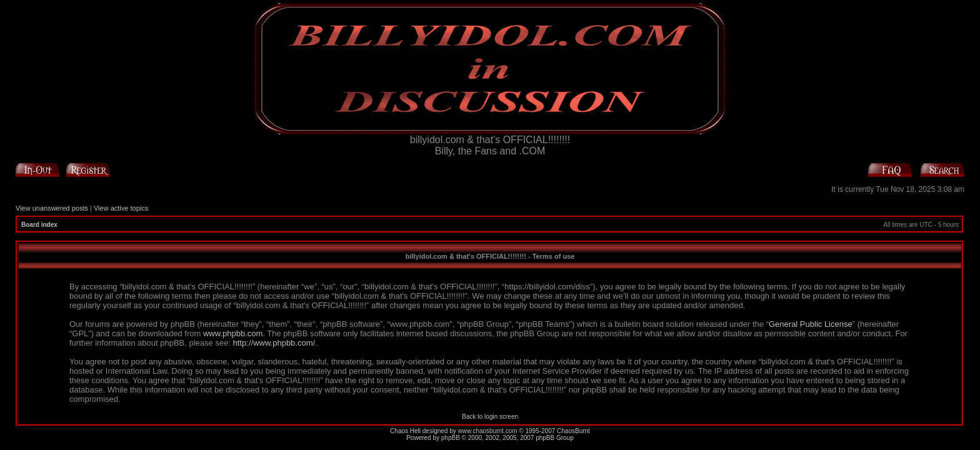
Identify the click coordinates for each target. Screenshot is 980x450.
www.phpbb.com (233, 333)
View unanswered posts (52, 208)
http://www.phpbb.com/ (274, 343)
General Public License (811, 324)
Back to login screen (490, 417)
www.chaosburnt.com (488, 431)
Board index (39, 225)
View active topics (121, 208)
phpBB (451, 438)
